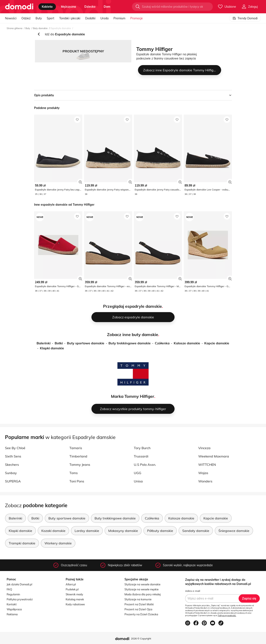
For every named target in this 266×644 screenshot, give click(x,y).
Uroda (104, 18)
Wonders (205, 481)
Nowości (11, 18)
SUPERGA (13, 481)
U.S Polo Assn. (145, 465)
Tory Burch (142, 448)
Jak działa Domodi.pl (19, 584)
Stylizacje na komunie (138, 599)
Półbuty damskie (160, 531)
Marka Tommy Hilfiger (133, 396)
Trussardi (141, 456)
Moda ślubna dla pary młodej (143, 594)
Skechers (12, 465)
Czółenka (162, 343)
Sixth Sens (13, 456)
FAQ (9, 589)
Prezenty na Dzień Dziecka (141, 614)
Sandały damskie (196, 531)
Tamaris (76, 448)
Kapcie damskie (217, 343)
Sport (50, 18)
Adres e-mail (193, 591)
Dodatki (90, 18)
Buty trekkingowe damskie (130, 343)
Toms (74, 473)
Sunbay (11, 473)
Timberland (78, 456)
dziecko (90, 7)
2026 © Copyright (141, 638)
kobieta (47, 7)
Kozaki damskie (53, 531)
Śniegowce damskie (234, 531)
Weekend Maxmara (214, 456)
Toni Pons (77, 481)
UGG (138, 473)
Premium (119, 18)
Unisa (138, 481)
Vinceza (204, 448)
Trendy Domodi (245, 18)
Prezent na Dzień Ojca (138, 609)
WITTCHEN (207, 465)
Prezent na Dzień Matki (139, 604)
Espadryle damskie (61, 28)
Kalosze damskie (187, 343)
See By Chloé (15, 448)
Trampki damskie (22, 543)
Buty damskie (40, 28)
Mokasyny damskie (123, 531)
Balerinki (44, 343)
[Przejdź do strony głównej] (19, 7)
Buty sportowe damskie (86, 343)
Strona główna (15, 28)
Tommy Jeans (80, 465)
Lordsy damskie (87, 531)
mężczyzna (68, 7)
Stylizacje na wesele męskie (142, 589)
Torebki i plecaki (70, 18)
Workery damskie (58, 543)
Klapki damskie (52, 348)
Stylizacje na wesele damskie (142, 584)
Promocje (137, 18)
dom (107, 7)
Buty (39, 18)
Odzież (26, 18)
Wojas (203, 473)
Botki (59, 343)
